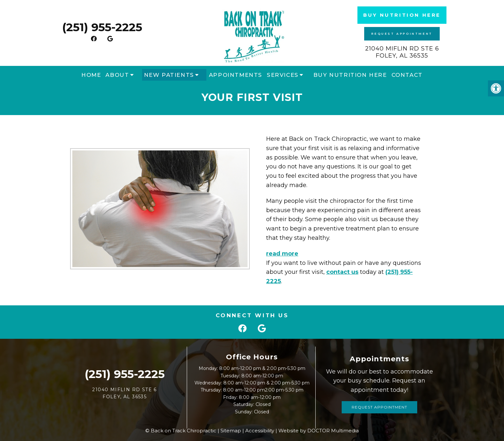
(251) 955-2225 (102, 27)
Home (91, 75)
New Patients (169, 75)
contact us (337, 272)
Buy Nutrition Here (402, 15)
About (117, 75)
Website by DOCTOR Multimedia (319, 431)
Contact (407, 75)
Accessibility (260, 431)
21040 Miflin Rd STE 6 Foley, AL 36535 (402, 52)
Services (283, 75)
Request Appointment (402, 34)
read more (277, 254)
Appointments (236, 75)
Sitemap (231, 431)
